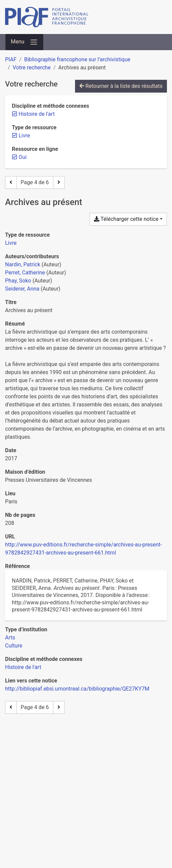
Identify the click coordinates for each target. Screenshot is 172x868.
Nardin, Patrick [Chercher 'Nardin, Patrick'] (23, 264)
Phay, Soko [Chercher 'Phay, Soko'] (18, 281)
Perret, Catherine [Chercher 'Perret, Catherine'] (25, 273)
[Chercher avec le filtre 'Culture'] (14, 646)
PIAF (11, 59)
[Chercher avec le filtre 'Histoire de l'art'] (23, 667)
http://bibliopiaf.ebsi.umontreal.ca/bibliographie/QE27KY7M (77, 689)
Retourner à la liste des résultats (121, 86)
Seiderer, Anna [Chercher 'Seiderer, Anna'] (22, 289)
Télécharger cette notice (126, 219)
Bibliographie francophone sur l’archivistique (77, 59)
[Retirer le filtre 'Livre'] (24, 136)
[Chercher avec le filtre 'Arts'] (10, 638)
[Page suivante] (59, 182)
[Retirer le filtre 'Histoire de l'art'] (37, 114)
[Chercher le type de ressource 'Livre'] (11, 243)
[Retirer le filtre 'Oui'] (23, 157)
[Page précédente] (11, 182)
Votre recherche (32, 68)
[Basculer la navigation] (24, 42)
